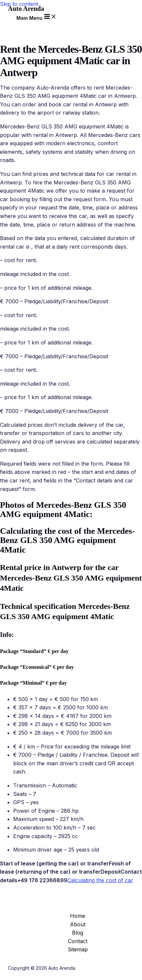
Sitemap (78, 949)
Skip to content (19, 4)
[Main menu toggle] (37, 17)
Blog (78, 933)
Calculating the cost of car (100, 880)
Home (78, 916)
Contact (78, 941)
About (78, 924)
